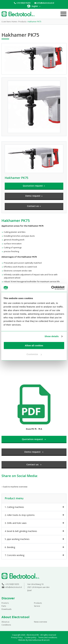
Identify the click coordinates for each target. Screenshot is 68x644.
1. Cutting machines (14, 507)
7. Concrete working (14, 555)
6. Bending (10, 547)
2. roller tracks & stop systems (20, 515)
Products (38, 603)
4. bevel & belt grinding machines (21, 531)
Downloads (6, 609)
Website (22, 640)
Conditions (6, 625)
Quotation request (34, 186)
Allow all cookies (34, 345)
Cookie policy (30, 637)
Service (37, 606)
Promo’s (5, 603)
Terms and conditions (48, 637)
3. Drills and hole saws (16, 523)
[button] (34, 6)
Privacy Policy (17, 637)
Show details (52, 336)
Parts (4, 606)
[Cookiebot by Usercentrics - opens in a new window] (51, 288)
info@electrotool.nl (46, 3)
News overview (40, 622)
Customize (34, 354)
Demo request (34, 196)
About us (5, 622)
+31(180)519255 (23, 3)
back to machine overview (14, 487)
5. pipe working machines (17, 539)
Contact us (34, 206)
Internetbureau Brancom (39, 640)
